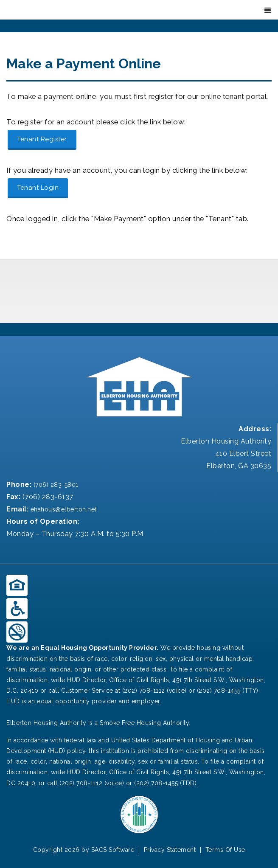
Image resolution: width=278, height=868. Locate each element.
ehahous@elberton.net (63, 509)
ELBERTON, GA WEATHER (139, 291)
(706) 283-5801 (55, 485)
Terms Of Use (225, 850)
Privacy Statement (170, 850)
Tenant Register (42, 139)
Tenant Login (38, 188)
